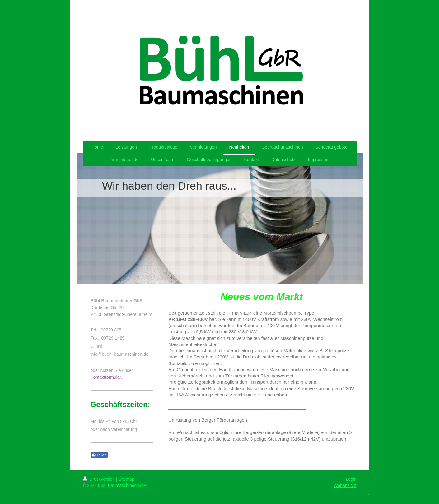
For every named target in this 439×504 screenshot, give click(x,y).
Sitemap (126, 479)
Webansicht (345, 485)
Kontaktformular (106, 377)
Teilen (99, 455)
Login (351, 479)
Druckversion (99, 479)
